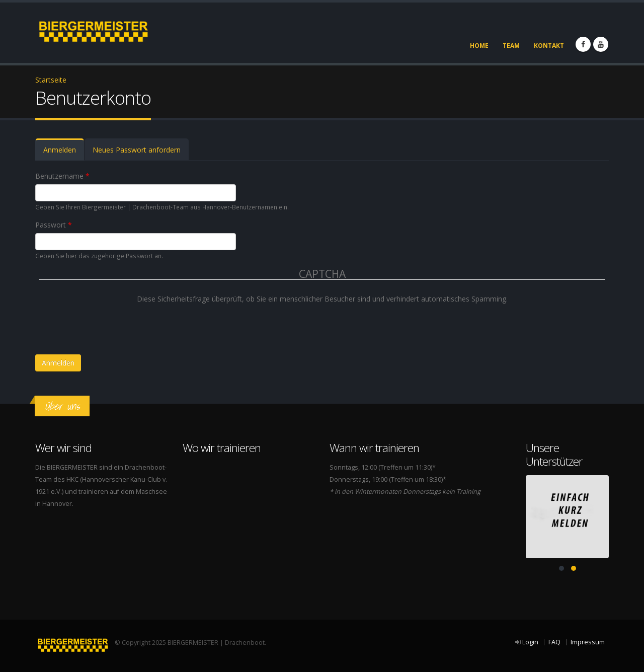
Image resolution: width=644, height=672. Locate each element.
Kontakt (549, 46)
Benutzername (62, 176)
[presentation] (115, 324)
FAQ (554, 642)
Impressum (588, 642)
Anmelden (64, 153)
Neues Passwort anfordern (137, 150)
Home (479, 46)
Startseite (51, 80)
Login (530, 642)
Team (511, 46)
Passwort (54, 225)
